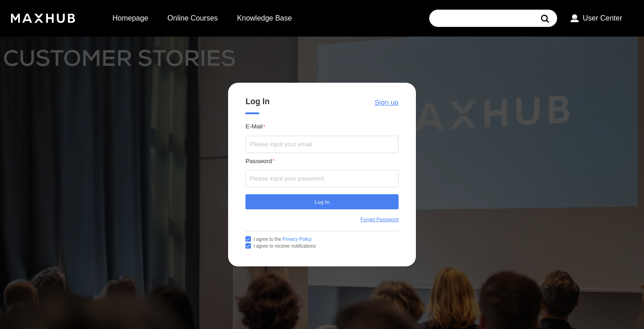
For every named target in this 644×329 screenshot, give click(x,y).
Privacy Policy (297, 239)
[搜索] (546, 18)
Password (259, 161)
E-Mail (254, 126)
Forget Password (380, 219)
